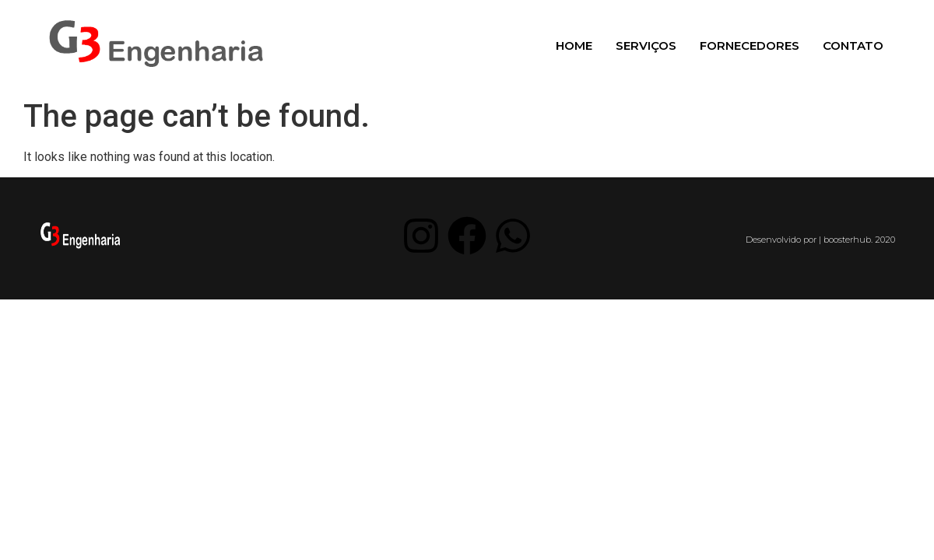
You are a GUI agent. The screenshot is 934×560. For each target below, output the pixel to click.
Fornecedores (750, 45)
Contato (853, 45)
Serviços (646, 45)
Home (574, 45)
